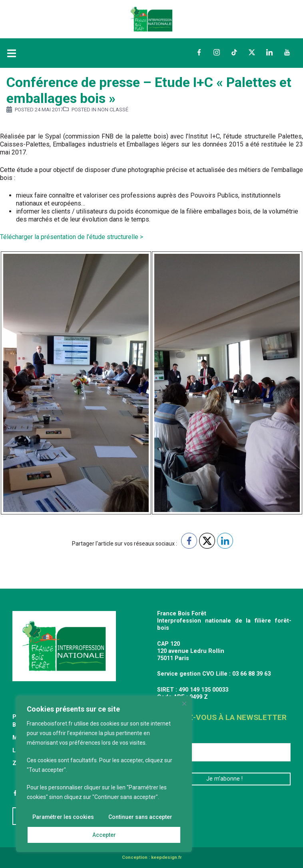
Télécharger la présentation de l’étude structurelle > (72, 237)
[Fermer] (184, 704)
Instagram (217, 52)
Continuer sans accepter (140, 817)
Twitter (252, 52)
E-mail (169, 737)
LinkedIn (269, 52)
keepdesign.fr (166, 857)
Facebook (199, 52)
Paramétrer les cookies (63, 817)
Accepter (104, 835)
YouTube (287, 52)
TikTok (234, 52)
